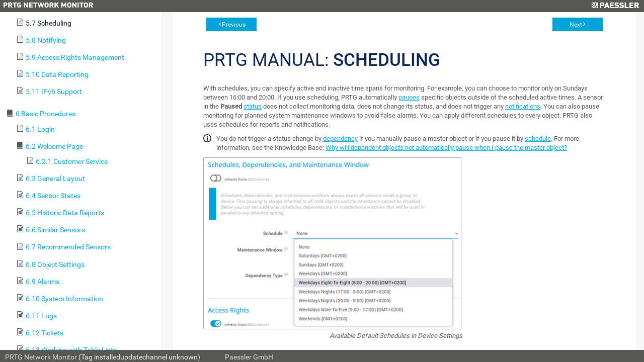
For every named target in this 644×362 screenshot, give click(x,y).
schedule (538, 139)
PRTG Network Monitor (41, 357)
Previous (234, 25)
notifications (523, 106)
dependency (340, 139)
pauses (409, 97)
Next (576, 25)
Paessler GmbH (249, 357)
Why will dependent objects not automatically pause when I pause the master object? (446, 148)
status (253, 106)
